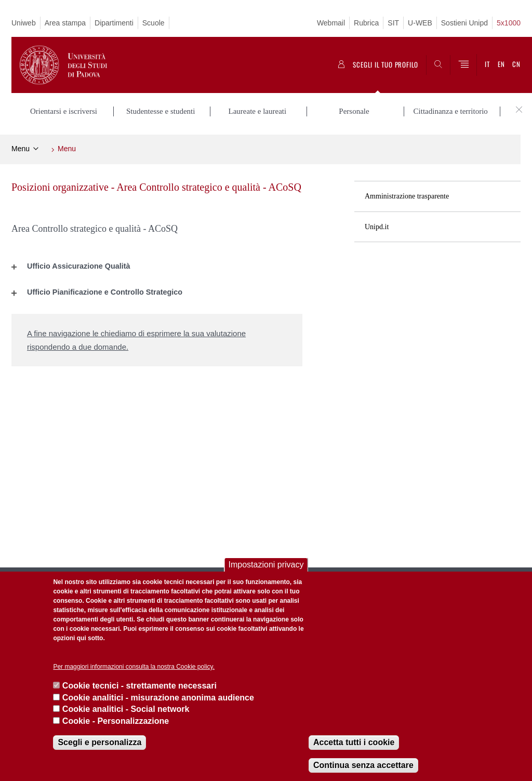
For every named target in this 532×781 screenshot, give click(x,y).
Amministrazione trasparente (407, 196)
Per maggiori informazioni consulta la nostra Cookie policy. (134, 667)
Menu (21, 149)
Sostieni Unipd (464, 23)
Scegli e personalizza (99, 742)
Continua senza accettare (363, 765)
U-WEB (420, 23)
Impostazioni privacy (266, 565)
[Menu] (463, 65)
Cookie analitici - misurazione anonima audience (158, 698)
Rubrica (366, 23)
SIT (393, 23)
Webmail (331, 23)
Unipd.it (377, 227)
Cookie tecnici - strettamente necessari (139, 686)
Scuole (154, 23)
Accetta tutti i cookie (354, 742)
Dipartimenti (114, 23)
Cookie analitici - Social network (126, 709)
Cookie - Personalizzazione (116, 721)
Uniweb (24, 23)
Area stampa (65, 23)
